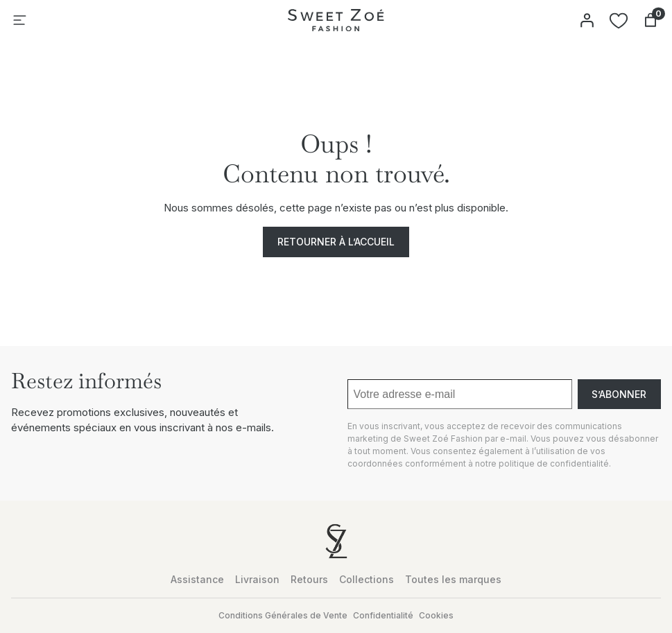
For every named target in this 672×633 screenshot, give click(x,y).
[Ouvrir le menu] (19, 20)
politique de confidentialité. (555, 463)
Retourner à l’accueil (336, 242)
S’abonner (619, 394)
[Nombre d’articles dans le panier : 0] (651, 20)
